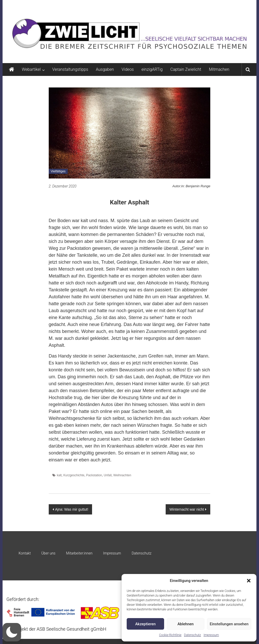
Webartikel (31, 69)
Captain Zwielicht (186, 69)
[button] (249, 581)
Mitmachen (219, 69)
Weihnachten (122, 475)
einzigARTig (152, 69)
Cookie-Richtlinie (170, 635)
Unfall (108, 475)
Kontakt (25, 553)
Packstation (94, 475)
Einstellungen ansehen (229, 624)
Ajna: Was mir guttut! (72, 509)
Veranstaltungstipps (70, 69)
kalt (59, 475)
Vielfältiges (58, 171)
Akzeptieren (145, 624)
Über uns (48, 553)
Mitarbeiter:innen (79, 553)
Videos (128, 69)
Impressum (211, 635)
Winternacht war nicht (187, 509)
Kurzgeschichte (74, 475)
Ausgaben (105, 69)
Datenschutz (193, 635)
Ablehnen (186, 624)
